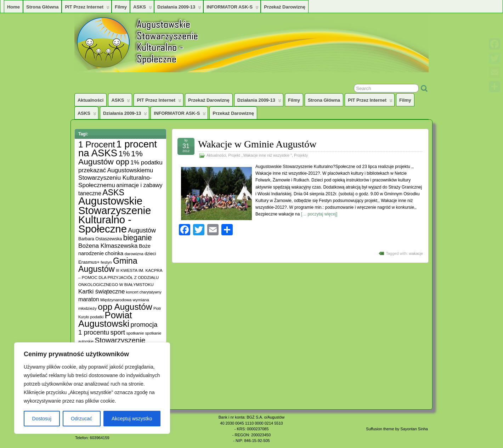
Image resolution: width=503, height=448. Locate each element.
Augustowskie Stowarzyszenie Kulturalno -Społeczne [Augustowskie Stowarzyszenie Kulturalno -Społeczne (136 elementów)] (115, 215)
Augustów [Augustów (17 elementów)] (142, 230)
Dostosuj (42, 419)
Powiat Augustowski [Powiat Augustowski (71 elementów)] (105, 319)
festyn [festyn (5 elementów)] (106, 262)
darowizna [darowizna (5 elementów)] (134, 254)
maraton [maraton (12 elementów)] (89, 299)
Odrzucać (81, 419)
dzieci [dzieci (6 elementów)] (150, 254)
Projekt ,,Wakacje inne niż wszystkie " (260, 155)
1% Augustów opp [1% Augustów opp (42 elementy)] (111, 158)
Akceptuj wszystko (132, 419)
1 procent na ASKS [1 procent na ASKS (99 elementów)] (118, 149)
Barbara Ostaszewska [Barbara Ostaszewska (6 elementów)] (100, 239)
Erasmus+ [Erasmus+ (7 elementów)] (89, 262)
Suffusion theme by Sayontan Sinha (397, 429)
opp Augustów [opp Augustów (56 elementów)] (125, 307)
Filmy (121, 7)
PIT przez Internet (87, 9)
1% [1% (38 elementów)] (124, 154)
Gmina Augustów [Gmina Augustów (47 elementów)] (108, 265)
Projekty (301, 155)
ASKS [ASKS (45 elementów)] (113, 192)
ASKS (143, 9)
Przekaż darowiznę (285, 7)
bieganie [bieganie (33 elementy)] (138, 238)
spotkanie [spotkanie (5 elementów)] (135, 333)
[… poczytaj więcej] (319, 214)
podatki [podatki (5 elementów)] (97, 317)
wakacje (416, 253)
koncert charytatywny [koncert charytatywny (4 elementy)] (144, 292)
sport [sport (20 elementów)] (118, 332)
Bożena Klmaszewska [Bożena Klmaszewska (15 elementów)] (108, 246)
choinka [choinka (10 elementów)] (114, 253)
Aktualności (91, 100)
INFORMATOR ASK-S (233, 9)
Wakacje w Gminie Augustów (257, 144)
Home (13, 7)
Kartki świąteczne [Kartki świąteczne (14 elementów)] (101, 292)
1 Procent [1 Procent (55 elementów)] (97, 144)
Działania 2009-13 (179, 9)
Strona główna (42, 7)
